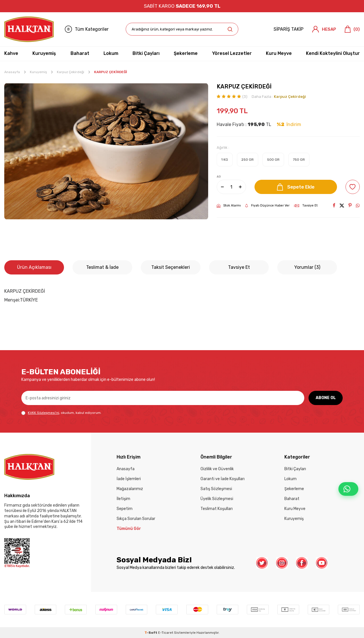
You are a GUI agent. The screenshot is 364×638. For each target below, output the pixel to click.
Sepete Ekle (296, 187)
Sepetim (125, 509)
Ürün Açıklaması (34, 267)
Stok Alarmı (229, 206)
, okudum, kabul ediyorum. (61, 413)
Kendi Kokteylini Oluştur (333, 53)
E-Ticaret (166, 633)
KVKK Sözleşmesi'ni (44, 413)
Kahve (11, 53)
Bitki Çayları (146, 53)
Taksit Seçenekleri (171, 267)
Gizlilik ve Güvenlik (217, 469)
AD (219, 177)
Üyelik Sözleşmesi (217, 499)
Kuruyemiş (44, 53)
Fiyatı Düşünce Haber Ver (267, 206)
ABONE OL (326, 398)
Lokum (111, 53)
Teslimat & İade (102, 267)
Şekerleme (186, 53)
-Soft (151, 633)
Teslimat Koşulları (217, 509)
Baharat (80, 53)
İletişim (123, 499)
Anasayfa (12, 72)
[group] (106, 151)
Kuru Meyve (279, 53)
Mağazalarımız (130, 489)
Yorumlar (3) (307, 267)
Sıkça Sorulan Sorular (136, 519)
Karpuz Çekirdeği (71, 72)
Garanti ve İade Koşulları (223, 479)
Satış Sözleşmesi (216, 489)
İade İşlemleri (129, 479)
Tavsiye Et (306, 206)
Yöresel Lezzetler (232, 53)
